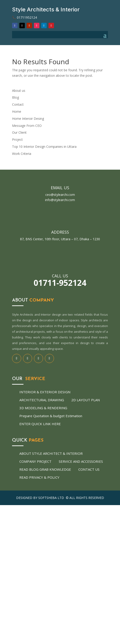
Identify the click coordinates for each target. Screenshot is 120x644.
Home (17, 111)
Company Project (35, 461)
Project (17, 139)
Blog (15, 97)
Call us (60, 276)
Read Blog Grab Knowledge (45, 469)
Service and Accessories (81, 461)
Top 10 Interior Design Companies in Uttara (44, 147)
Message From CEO (27, 126)
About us (19, 91)
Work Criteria (22, 154)
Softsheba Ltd (52, 498)
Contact (18, 104)
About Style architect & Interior (51, 453)
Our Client (19, 132)
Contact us (89, 469)
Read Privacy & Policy (39, 477)
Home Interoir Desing (28, 119)
